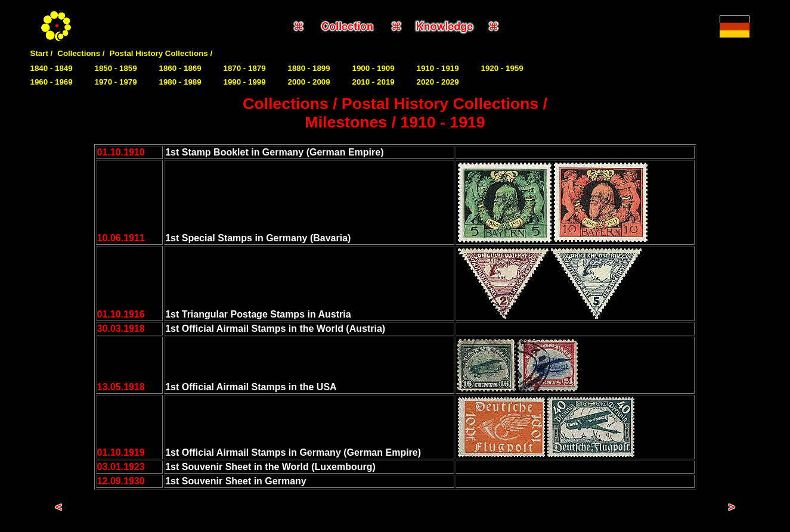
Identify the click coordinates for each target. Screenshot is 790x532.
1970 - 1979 (116, 82)
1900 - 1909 (374, 68)
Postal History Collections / (161, 53)
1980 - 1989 (180, 82)
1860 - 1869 (180, 68)
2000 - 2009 (309, 82)
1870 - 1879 (245, 68)
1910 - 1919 (438, 68)
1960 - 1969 (52, 82)
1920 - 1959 (502, 68)
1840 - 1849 (52, 68)
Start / (42, 53)
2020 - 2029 (438, 82)
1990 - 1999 (245, 82)
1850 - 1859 (116, 68)
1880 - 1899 (309, 68)
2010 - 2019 (374, 82)
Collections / (81, 53)
